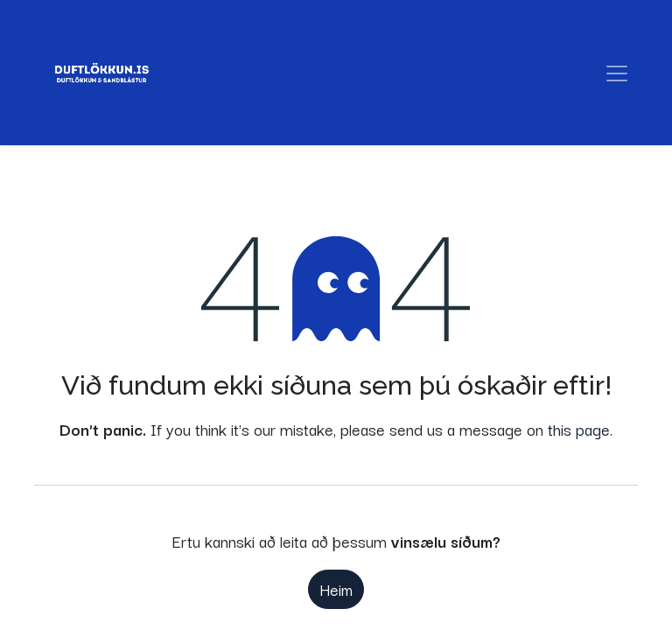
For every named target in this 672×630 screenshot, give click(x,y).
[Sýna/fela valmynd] (617, 73)
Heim (336, 589)
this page (579, 429)
